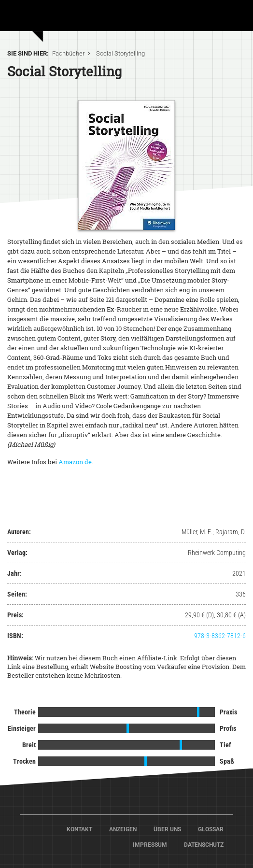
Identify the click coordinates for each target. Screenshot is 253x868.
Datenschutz (204, 845)
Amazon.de (75, 462)
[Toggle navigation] (232, 19)
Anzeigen (123, 829)
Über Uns (167, 829)
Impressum (150, 845)
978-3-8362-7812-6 (220, 636)
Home (58, 14)
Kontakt (79, 829)
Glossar (211, 829)
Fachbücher (68, 53)
